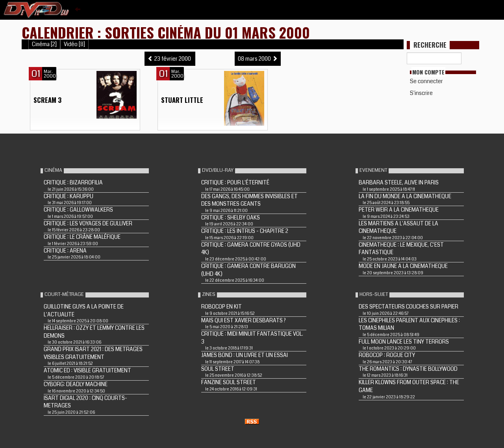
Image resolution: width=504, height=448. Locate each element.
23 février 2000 (170, 59)
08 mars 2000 (258, 59)
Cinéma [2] (44, 44)
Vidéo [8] (74, 44)
